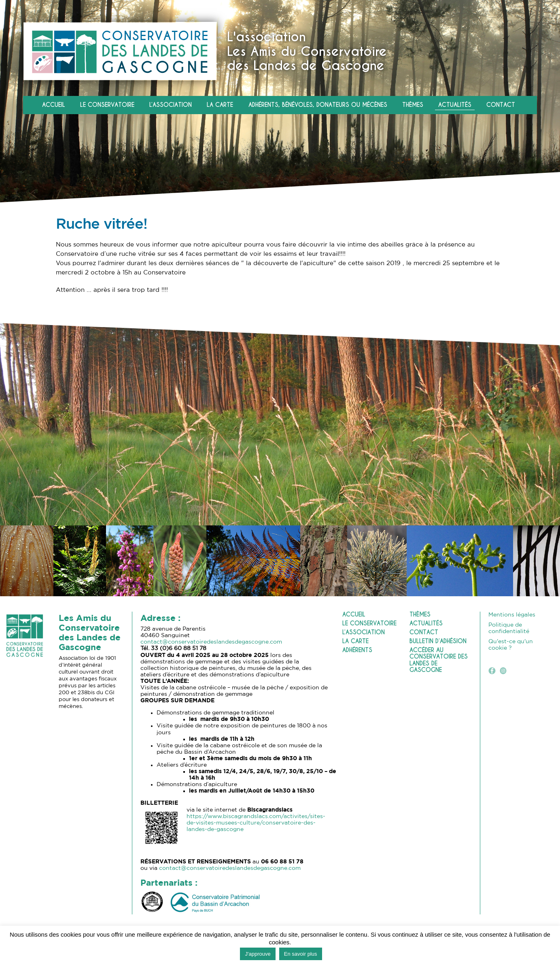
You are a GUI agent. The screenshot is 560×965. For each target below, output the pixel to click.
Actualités (455, 105)
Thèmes (413, 105)
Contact (501, 105)
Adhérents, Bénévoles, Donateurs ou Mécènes (318, 105)
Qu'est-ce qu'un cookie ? (511, 645)
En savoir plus (301, 954)
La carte (220, 105)
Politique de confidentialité (509, 628)
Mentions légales (512, 615)
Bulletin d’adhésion (438, 641)
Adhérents (357, 650)
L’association (171, 105)
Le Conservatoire (107, 105)
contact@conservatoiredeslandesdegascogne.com (211, 642)
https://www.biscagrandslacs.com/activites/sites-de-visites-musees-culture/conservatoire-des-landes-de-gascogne (256, 823)
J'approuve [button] (258, 954)
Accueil (54, 105)
